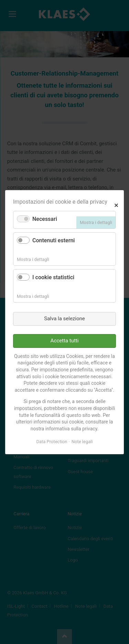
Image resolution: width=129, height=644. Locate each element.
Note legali (82, 442)
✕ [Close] (116, 204)
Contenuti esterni (53, 240)
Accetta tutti (65, 341)
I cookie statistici (53, 277)
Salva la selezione (64, 319)
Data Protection (52, 442)
